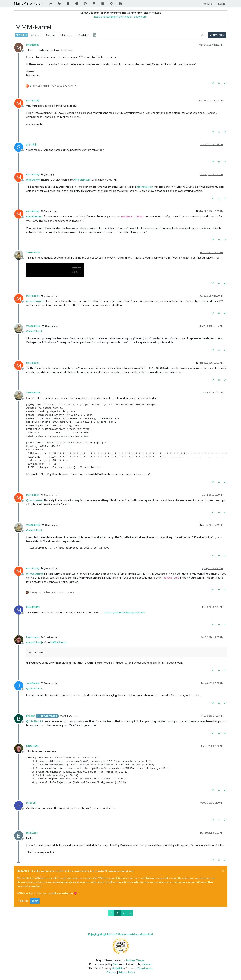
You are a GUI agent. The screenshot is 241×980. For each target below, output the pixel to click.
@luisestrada (49, 683)
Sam (115, 964)
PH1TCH (31, 803)
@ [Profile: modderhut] (34, 216)
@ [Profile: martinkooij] (34, 331)
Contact (111, 972)
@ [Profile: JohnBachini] (35, 721)
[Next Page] (130, 913)
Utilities (22, 35)
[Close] (223, 871)
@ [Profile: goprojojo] (33, 180)
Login (35, 901)
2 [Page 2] (124, 913)
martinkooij (33, 100)
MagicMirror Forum (29, 3)
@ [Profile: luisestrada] (34, 688)
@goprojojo (48, 174)
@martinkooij (50, 326)
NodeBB (117, 968)
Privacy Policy (127, 972)
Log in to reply (217, 35)
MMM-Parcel (58, 642)
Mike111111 (33, 607)
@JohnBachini (69, 716)
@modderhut (49, 211)
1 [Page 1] (118, 913)
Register (23, 901)
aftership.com (145, 187)
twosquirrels (33, 252)
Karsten (147, 964)
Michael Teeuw (135, 960)
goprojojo (32, 144)
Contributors (145, 968)
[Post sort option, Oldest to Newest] (202, 35)
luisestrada (32, 637)
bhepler (31, 716)
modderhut (33, 45)
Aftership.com (82, 180)
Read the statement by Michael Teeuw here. (121, 17)
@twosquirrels (50, 296)
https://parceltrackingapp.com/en (125, 612)
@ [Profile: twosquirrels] (35, 301)
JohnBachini (33, 683)
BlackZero (32, 833)
